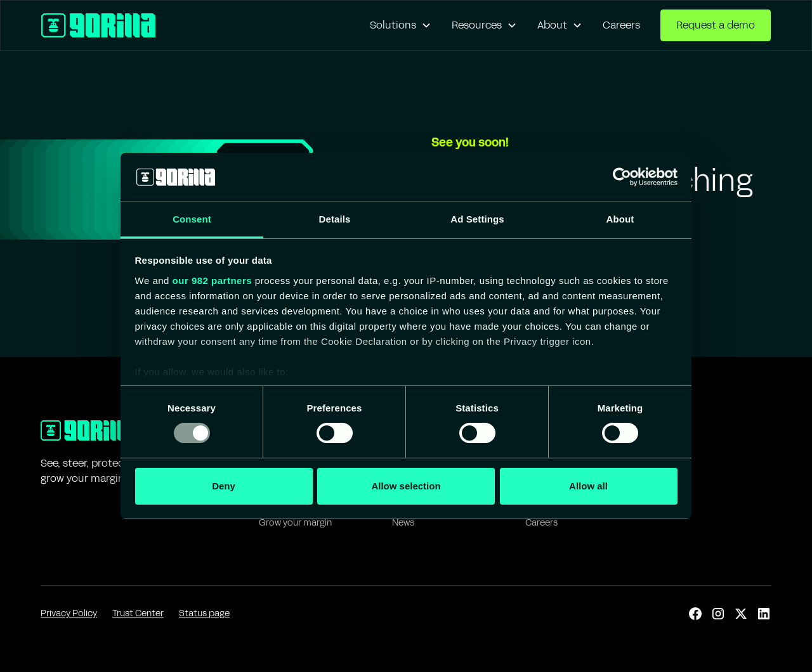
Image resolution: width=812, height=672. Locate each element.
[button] (401, 25)
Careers (621, 25)
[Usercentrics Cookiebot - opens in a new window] (622, 177)
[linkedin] (764, 614)
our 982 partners (213, 281)
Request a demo (716, 25)
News (403, 523)
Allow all (588, 486)
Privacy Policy (69, 613)
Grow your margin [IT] (295, 523)
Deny (224, 486)
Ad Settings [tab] (477, 219)
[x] (741, 614)
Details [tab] (335, 219)
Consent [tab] (192, 219)
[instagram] (718, 614)
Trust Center (138, 613)
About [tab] (620, 219)
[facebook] (695, 614)
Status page (204, 613)
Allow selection (406, 486)
